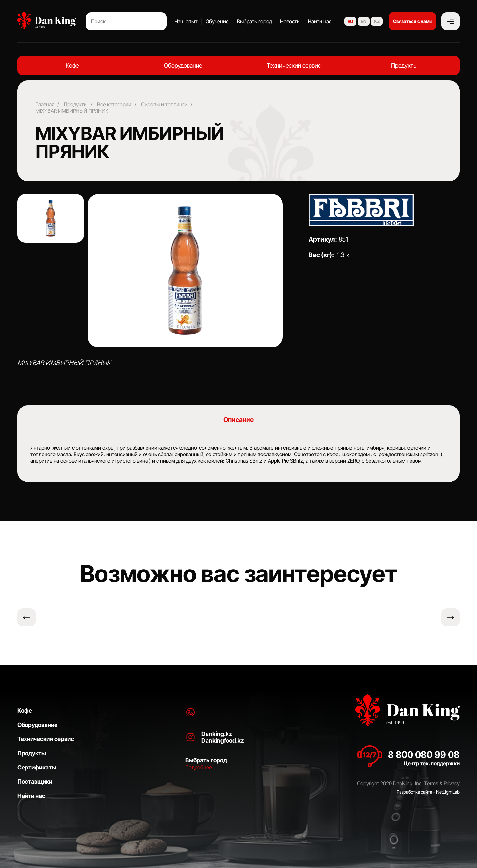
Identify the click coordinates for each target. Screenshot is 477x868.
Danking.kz (217, 734)
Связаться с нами (412, 21)
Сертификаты (37, 767)
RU (350, 21)
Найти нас (320, 21)
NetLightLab (448, 792)
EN (364, 21)
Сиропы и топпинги (164, 104)
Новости (290, 21)
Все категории (114, 104)
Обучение (217, 21)
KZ (377, 21)
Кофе (72, 65)
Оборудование (183, 65)
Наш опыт (186, 21)
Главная (45, 104)
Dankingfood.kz (223, 741)
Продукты (404, 65)
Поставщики (35, 782)
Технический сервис (294, 65)
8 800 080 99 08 (424, 755)
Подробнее (199, 767)
